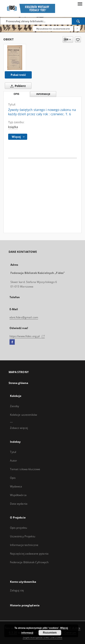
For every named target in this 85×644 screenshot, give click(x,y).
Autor (14, 461)
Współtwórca (18, 495)
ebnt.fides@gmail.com (24, 317)
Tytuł (13, 452)
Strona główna (18, 383)
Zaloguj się (17, 590)
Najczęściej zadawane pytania (29, 554)
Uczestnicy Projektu (23, 536)
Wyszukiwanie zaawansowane (53, 29)
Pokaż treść (18, 75)
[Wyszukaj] (78, 21)
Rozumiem (50, 633)
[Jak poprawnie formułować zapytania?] (77, 29)
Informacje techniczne (24, 545)
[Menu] (80, 4)
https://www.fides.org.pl (27, 336)
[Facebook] (12, 342)
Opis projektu (19, 528)
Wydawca (16, 486)
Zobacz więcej (19, 428)
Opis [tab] (16, 94)
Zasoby (15, 406)
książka (13, 127)
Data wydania (19, 504)
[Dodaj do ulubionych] (78, 39)
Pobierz (17, 86)
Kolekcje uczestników (23, 415)
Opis (13, 478)
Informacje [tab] (43, 94)
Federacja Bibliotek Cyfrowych (29, 562)
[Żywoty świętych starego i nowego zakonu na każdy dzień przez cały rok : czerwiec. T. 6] (15, 58)
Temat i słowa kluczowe (25, 469)
